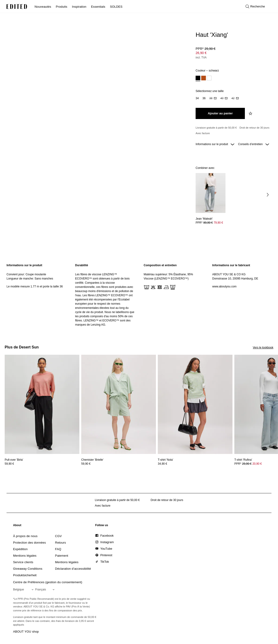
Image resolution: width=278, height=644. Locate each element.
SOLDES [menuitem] (116, 7)
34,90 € (162, 464)
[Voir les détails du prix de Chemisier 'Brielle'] (119, 464)
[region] (36, 295)
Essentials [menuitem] (98, 7)
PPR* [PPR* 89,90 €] (209, 223)
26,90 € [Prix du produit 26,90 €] (201, 53)
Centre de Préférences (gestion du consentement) (48, 582)
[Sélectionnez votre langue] (46, 589)
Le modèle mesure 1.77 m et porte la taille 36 (35, 286)
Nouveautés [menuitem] (43, 7)
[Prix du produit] (233, 54)
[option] (198, 79)
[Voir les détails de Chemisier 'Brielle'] (119, 404)
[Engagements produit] (233, 131)
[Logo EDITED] (17, 7)
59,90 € (9, 464)
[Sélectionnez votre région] (24, 589)
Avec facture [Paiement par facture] (203, 133)
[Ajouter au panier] (220, 113)
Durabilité (82, 265)
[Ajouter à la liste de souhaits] (251, 113)
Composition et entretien (160, 265)
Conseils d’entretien (254, 144)
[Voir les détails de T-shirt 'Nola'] (195, 404)
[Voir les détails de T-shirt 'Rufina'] (243, 460)
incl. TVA (201, 58)
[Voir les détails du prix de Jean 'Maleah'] (211, 223)
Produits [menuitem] (62, 7)
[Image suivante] (268, 194)
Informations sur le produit (215, 144)
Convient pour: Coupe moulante (26, 274)
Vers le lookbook (263, 348)
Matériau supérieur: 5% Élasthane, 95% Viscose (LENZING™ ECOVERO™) (168, 276)
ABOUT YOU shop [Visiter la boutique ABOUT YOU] (26, 632)
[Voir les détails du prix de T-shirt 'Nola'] (195, 464)
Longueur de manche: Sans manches (30, 279)
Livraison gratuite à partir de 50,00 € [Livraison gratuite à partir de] (216, 128)
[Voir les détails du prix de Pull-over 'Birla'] (42, 464)
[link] (17, 526)
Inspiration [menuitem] (79, 7)
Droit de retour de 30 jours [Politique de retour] (254, 128)
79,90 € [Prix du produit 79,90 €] (218, 223)
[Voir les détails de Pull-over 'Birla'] (42, 404)
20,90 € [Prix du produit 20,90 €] (257, 464)
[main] (139, 295)
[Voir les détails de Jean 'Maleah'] (211, 193)
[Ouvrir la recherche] (255, 7)
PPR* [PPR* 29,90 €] (206, 49)
